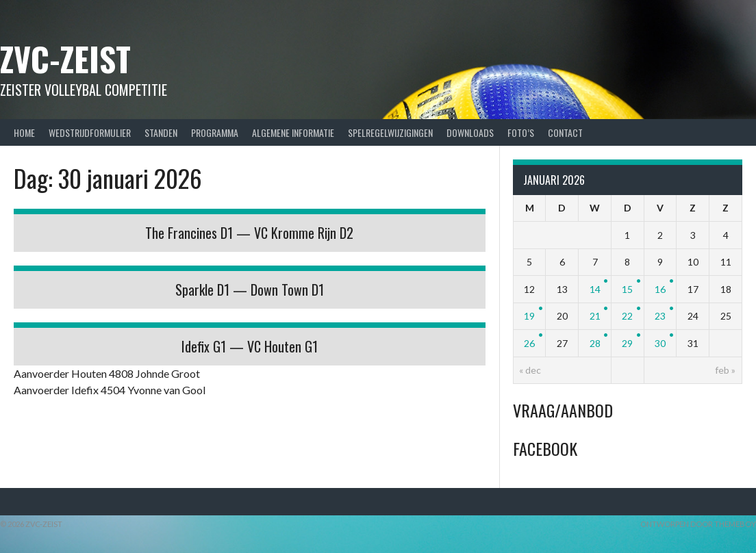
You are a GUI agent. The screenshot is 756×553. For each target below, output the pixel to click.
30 (660, 343)
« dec (530, 370)
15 (627, 289)
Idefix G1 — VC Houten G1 (250, 346)
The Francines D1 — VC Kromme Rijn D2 (249, 233)
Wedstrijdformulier (90, 132)
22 (627, 316)
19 (529, 316)
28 (595, 343)
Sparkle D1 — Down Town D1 (250, 290)
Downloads (470, 132)
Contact (565, 132)
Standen (161, 132)
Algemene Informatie (293, 132)
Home (24, 132)
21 (595, 316)
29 (627, 343)
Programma (215, 132)
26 (529, 343)
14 (595, 289)
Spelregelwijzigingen (390, 132)
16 (660, 289)
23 (660, 316)
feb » (725, 370)
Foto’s (521, 132)
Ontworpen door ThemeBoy (698, 524)
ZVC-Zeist (65, 59)
